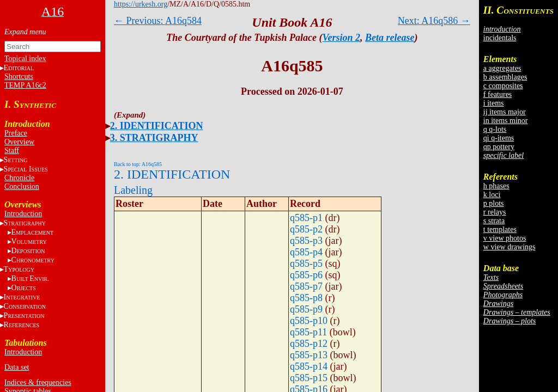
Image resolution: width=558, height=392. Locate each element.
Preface (16, 133)
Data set (17, 367)
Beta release (390, 38)
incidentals (500, 38)
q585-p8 (306, 298)
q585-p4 (306, 252)
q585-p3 (306, 241)
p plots (494, 203)
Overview (19, 142)
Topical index (25, 59)
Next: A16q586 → (434, 21)
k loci (492, 195)
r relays (495, 212)
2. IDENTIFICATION (157, 126)
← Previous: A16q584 (158, 21)
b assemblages (505, 77)
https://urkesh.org (141, 4)
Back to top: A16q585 (138, 164)
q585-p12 (309, 344)
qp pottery (499, 147)
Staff (12, 151)
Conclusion (22, 186)
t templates (500, 229)
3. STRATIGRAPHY (154, 138)
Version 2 (342, 38)
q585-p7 (306, 286)
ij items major (505, 112)
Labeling (133, 190)
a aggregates (502, 68)
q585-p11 (308, 332)
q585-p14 (309, 366)
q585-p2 (306, 229)
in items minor (506, 121)
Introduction (23, 214)
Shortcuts (19, 76)
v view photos (505, 238)
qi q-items (499, 138)
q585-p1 (306, 218)
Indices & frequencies (38, 382)
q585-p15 (309, 378)
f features (498, 94)
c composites (503, 86)
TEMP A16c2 (25, 85)
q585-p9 (306, 309)
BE (30, 278)
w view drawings (510, 247)
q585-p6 (306, 275)
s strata (494, 221)
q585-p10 (309, 321)
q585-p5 (306, 264)
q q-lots (495, 129)
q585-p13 (309, 355)
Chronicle (19, 178)
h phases (496, 186)
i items (494, 103)
